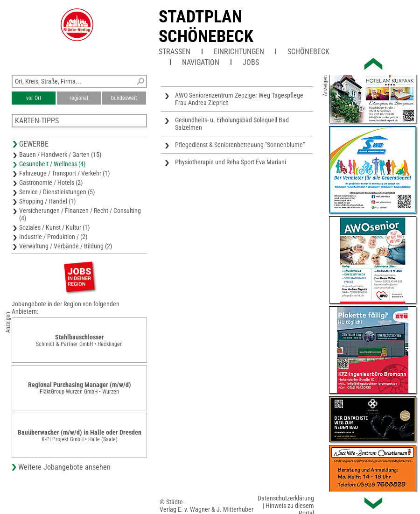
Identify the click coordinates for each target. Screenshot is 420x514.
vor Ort (34, 98)
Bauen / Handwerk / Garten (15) (60, 155)
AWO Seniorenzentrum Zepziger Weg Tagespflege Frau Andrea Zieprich (239, 99)
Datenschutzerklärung (286, 498)
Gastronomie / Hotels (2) (51, 183)
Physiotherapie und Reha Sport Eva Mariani (231, 162)
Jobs (251, 62)
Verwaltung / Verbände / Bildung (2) (66, 246)
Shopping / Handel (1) (47, 201)
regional (79, 98)
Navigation (201, 62)
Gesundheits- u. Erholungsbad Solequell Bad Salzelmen (232, 124)
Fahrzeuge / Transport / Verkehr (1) (64, 173)
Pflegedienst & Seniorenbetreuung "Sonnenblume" (240, 145)
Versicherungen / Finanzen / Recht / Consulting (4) (80, 214)
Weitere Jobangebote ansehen (64, 467)
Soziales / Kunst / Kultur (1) (54, 227)
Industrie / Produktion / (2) (53, 237)
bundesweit (124, 98)
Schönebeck (308, 52)
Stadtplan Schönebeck (206, 27)
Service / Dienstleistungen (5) (57, 192)
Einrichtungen (239, 52)
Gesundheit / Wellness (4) (52, 164)
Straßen (175, 52)
